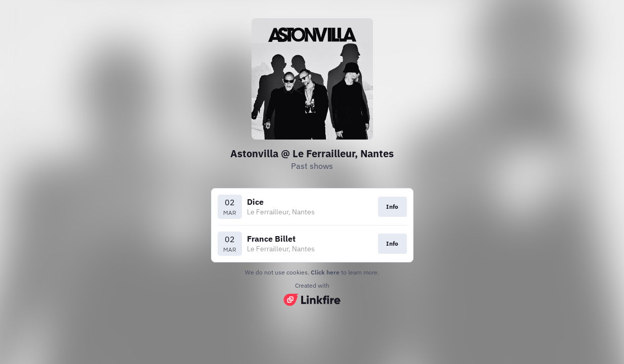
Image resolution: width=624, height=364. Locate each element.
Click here (325, 272)
